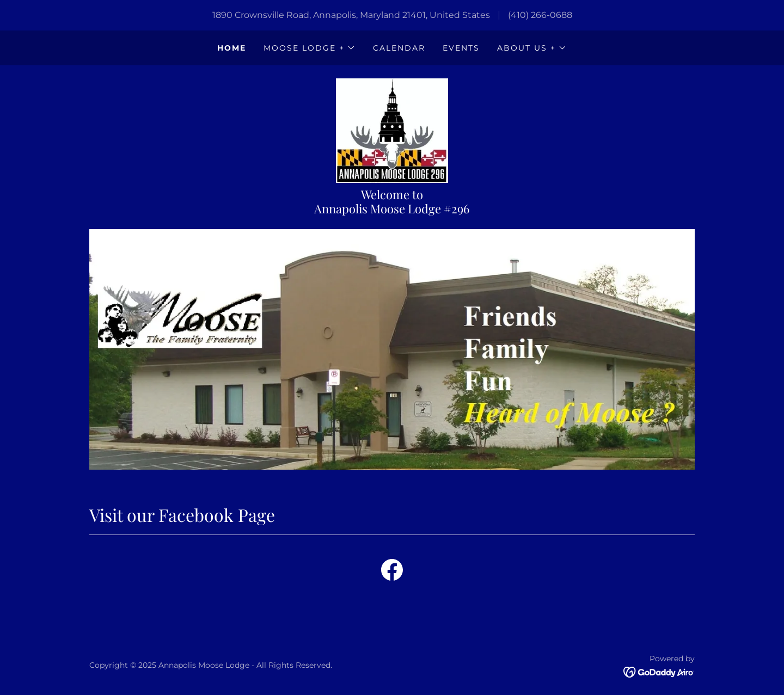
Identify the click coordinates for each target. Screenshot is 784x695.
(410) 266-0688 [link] (540, 15)
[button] (310, 48)
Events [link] (461, 48)
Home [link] (232, 48)
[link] (392, 130)
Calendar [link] (399, 48)
